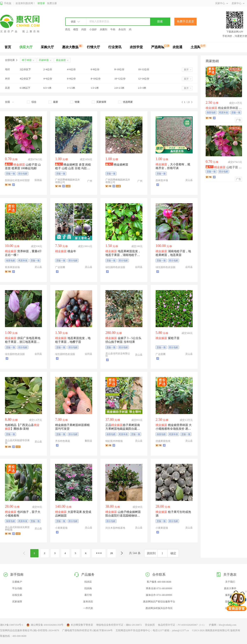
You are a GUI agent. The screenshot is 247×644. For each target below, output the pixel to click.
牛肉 (113, 29)
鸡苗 (84, 29)
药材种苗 (44, 60)
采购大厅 (47, 47)
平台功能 (17, 588)
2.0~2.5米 (119, 88)
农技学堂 (136, 47)
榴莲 (76, 29)
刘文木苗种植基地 (115, 528)
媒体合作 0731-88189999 (159, 595)
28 (111, 553)
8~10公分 (119, 69)
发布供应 (88, 602)
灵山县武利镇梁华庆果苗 (17, 442)
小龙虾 (93, 29)
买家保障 (17, 602)
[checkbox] (32, 102)
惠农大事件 (230, 588)
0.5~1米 (48, 88)
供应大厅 (26, 47)
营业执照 (150, 625)
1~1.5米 (71, 88)
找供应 (88, 582)
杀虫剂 (122, 29)
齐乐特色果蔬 (63, 441)
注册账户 (17, 582)
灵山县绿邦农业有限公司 (118, 355)
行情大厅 (93, 47)
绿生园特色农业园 (115, 267)
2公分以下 (25, 69)
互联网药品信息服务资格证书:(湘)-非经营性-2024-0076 (30, 630)
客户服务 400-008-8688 (159, 582)
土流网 (196, 47)
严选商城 (158, 47)
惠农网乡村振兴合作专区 (159, 608)
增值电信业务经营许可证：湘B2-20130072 (119, 625)
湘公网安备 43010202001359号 (45, 625)
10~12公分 (144, 69)
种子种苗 (27, 60)
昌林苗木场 (162, 180)
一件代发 (88, 608)
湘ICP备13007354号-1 (12, 625)
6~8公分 (95, 69)
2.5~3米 (142, 88)
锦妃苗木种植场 (114, 441)
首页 (8, 47)
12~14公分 (144, 79)
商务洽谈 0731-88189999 (159, 588)
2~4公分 (48, 69)
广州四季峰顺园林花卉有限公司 (68, 181)
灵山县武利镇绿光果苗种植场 (17, 528)
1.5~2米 (95, 88)
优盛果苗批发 (163, 441)
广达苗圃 (60, 267)
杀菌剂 (104, 29)
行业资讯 (115, 47)
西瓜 (68, 29)
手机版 (6, 3)
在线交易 (17, 595)
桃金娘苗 (61, 60)
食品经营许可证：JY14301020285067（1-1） (182, 625)
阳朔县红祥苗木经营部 (17, 180)
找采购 (88, 588)
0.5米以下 (25, 88)
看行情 (88, 595)
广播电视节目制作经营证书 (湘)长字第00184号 (87, 630)
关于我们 (230, 582)
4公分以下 (25, 79)
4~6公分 (72, 69)
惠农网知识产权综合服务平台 (159, 602)
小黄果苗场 (61, 528)
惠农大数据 (70, 47)
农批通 (177, 47)
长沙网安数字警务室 (80, 625)
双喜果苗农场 (12, 267)
